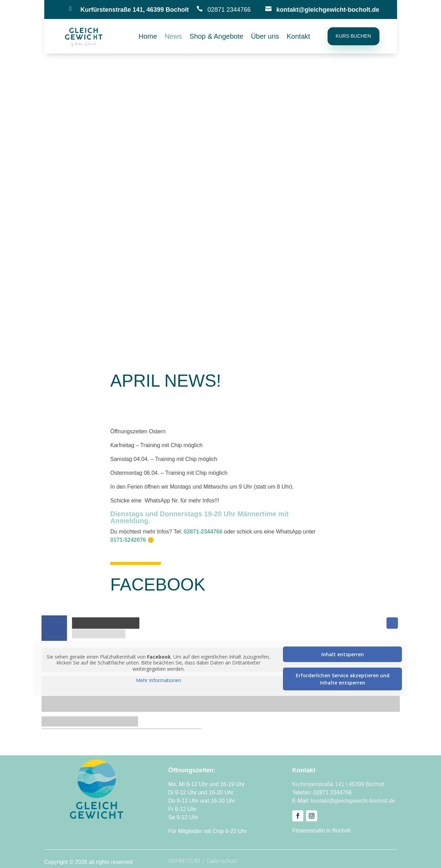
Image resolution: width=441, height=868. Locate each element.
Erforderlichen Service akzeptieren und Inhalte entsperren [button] (342, 679)
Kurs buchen (353, 36)
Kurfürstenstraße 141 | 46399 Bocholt (338, 784)
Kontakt (298, 37)
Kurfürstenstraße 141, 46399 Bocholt (135, 10)
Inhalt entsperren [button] (342, 654)
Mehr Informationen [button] (158, 680)
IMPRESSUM (184, 861)
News (173, 37)
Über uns (265, 37)
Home (148, 37)
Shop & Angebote (217, 37)
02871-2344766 (203, 532)
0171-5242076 (128, 540)
